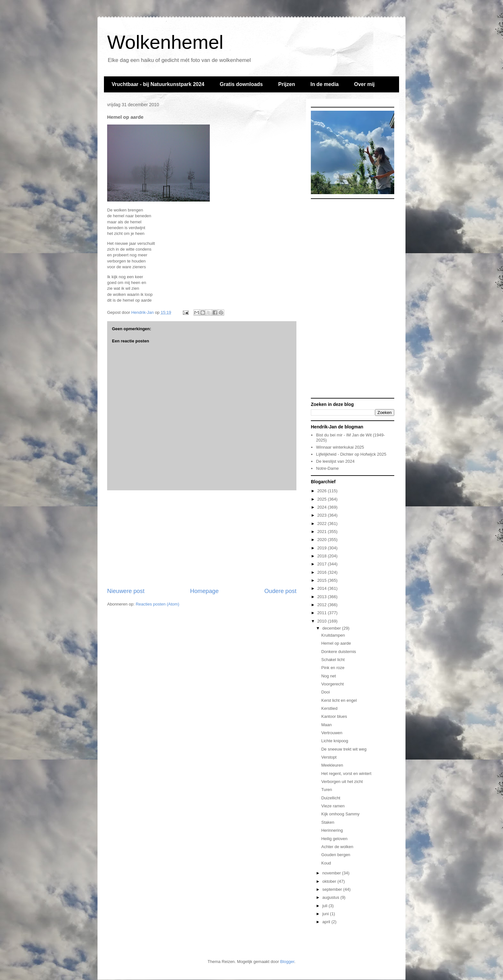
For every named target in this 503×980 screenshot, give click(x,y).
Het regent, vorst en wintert (346, 774)
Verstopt (329, 757)
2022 (323, 524)
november (332, 873)
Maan (326, 725)
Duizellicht (331, 798)
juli (326, 906)
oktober (330, 881)
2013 (323, 597)
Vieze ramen (333, 806)
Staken (328, 822)
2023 (323, 515)
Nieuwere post (126, 591)
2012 (323, 605)
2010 (323, 621)
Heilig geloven (334, 839)
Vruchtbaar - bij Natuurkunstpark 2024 (158, 84)
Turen (326, 790)
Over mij (364, 84)
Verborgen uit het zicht (342, 782)
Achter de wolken (337, 847)
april (327, 922)
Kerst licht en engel (339, 700)
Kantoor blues (334, 716)
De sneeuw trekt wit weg (344, 749)
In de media (325, 84)
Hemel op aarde (336, 643)
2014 (323, 588)
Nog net (328, 676)
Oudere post (280, 591)
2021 (323, 532)
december (332, 628)
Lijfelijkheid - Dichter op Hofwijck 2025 (351, 454)
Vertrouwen (332, 733)
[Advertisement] (202, 539)
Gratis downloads (241, 84)
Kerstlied (329, 708)
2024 (323, 507)
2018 (323, 556)
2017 (323, 564)
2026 (323, 491)
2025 (323, 499)
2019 (323, 548)
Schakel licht (333, 660)
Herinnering (332, 830)
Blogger (287, 962)
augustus (331, 897)
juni (326, 914)
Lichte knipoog (335, 741)
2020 (323, 540)
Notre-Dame (327, 468)
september (333, 889)
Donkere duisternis (338, 652)
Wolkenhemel (165, 42)
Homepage (205, 591)
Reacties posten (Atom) (158, 604)
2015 (323, 580)
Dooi (325, 692)
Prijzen (286, 84)
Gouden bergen (336, 855)
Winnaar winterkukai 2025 (340, 447)
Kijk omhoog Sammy (340, 814)
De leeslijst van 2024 (335, 461)
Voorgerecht (332, 684)
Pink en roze (333, 668)
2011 (323, 613)
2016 (323, 572)
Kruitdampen (333, 635)
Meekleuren (332, 765)
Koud (326, 863)
